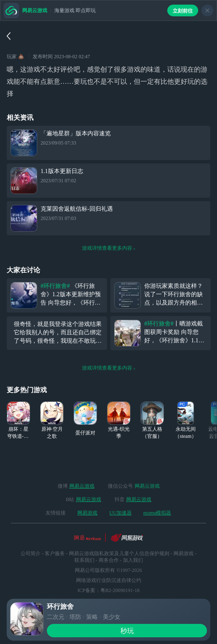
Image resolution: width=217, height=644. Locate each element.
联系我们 (84, 560)
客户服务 (55, 553)
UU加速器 (120, 513)
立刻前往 (183, 11)
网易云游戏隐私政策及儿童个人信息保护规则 (119, 553)
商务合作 (109, 560)
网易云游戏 (82, 486)
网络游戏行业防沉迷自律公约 (109, 580)
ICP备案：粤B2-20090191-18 (108, 590)
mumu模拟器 (157, 513)
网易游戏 (87, 513)
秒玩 (127, 631)
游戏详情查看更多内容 (109, 248)
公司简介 (31, 553)
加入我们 (133, 560)
